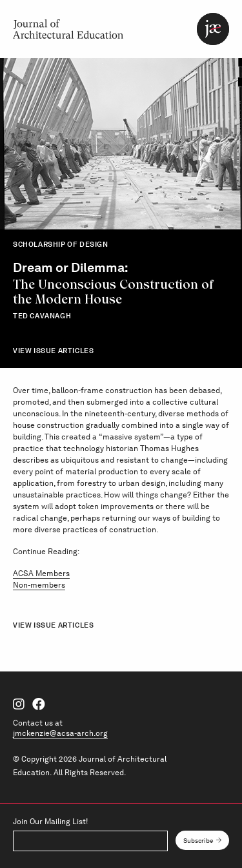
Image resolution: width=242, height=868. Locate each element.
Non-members (39, 585)
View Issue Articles (53, 351)
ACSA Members (41, 574)
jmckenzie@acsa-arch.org (60, 733)
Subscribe (198, 840)
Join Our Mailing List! (50, 822)
